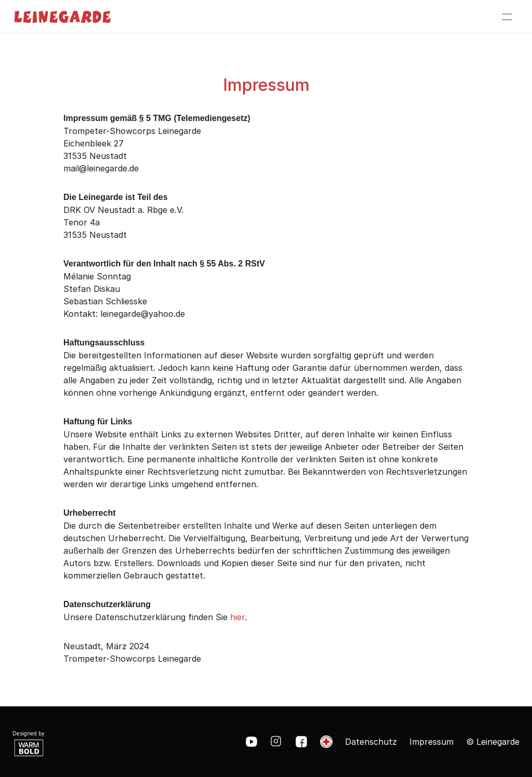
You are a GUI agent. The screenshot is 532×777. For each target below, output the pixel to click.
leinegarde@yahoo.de (143, 314)
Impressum (431, 742)
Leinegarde (62, 16)
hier (237, 617)
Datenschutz (371, 742)
